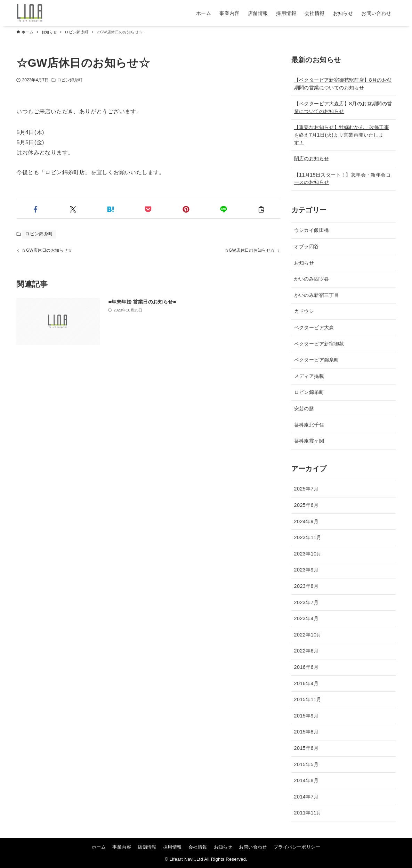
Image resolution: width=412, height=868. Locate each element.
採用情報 (172, 847)
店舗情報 (147, 847)
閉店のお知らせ (312, 159)
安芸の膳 (304, 408)
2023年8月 (306, 586)
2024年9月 (306, 521)
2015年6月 (306, 748)
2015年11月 (308, 699)
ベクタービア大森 (314, 327)
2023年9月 (306, 570)
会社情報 (198, 847)
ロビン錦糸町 (70, 80)
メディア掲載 (309, 376)
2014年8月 (306, 780)
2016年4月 (306, 683)
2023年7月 (306, 602)
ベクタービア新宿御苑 (319, 344)
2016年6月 (306, 667)
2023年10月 (308, 554)
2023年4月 (306, 618)
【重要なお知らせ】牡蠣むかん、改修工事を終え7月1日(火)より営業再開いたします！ (342, 135)
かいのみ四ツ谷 (312, 279)
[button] (35, 209)
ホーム (99, 847)
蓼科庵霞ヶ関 (309, 441)
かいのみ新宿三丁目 (317, 295)
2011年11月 (308, 813)
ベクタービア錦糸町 (317, 360)
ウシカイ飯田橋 (312, 230)
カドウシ (304, 311)
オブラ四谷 (307, 246)
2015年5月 (306, 764)
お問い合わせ (253, 847)
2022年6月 (306, 651)
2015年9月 (306, 716)
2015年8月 (306, 732)
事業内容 (122, 847)
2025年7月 (306, 489)
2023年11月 (308, 537)
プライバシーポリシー (297, 847)
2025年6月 (306, 505)
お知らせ (304, 263)
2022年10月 (308, 635)
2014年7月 (306, 797)
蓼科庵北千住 (309, 425)
